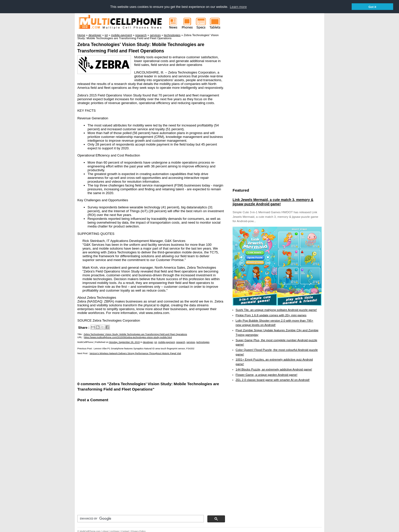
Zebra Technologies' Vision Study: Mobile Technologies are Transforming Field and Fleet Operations (135, 334)
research (181, 342)
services (191, 342)
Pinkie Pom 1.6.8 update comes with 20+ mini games (271, 315)
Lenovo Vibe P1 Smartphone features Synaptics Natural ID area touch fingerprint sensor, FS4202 (144, 348)
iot (156, 342)
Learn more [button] (238, 7)
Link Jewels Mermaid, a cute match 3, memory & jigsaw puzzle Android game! (273, 202)
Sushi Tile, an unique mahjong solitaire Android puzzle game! (276, 310)
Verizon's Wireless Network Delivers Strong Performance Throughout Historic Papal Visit (135, 353)
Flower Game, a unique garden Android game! (267, 375)
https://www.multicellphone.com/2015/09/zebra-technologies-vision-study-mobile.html (128, 337)
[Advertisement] (137, 367)
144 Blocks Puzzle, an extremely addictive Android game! (274, 369)
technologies (203, 342)
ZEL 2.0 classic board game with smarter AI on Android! (273, 380)
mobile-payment (166, 342)
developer (148, 342)
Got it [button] (372, 7)
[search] (140, 519)
